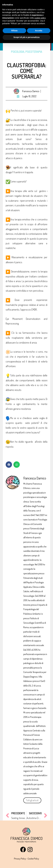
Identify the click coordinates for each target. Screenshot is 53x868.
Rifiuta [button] (14, 31)
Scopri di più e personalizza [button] (26, 37)
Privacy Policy (20, 859)
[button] (9, 465)
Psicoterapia (34, 52)
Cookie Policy (33, 859)
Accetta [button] (39, 31)
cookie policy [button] (40, 18)
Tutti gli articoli (32, 800)
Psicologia (18, 52)
